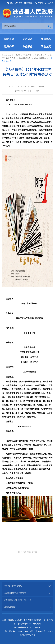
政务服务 (27, 46)
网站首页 (9, 39)
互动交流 (46, 46)
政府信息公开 (41, 55)
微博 (20, 3)
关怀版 (40, 3)
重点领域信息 (25, 58)
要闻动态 (46, 39)
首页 (18, 55)
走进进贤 (27, 39)
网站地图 (37, 624)
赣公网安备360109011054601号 (19, 631)
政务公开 (9, 46)
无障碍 (51, 3)
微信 (12, 3)
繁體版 (30, 3)
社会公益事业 (40, 58)
